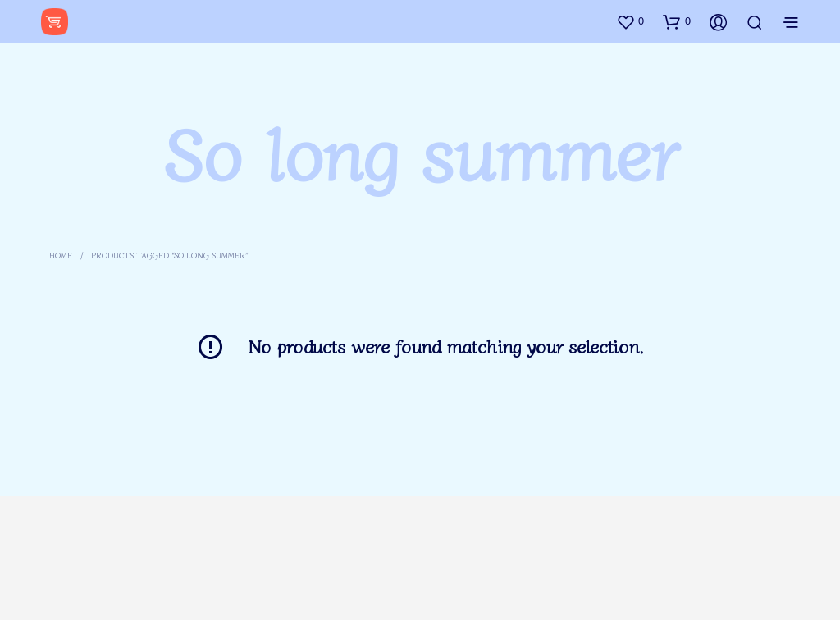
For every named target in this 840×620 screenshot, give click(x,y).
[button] (630, 21)
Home (61, 255)
